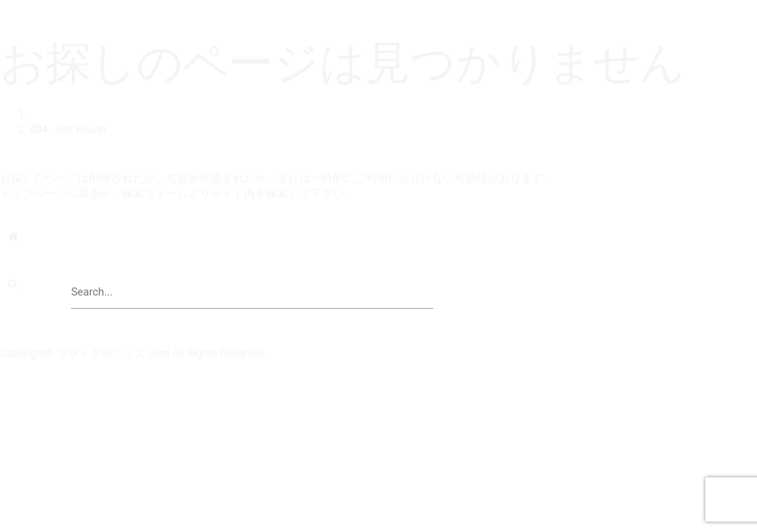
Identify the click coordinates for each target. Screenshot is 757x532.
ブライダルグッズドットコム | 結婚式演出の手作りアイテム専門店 (165, 8)
